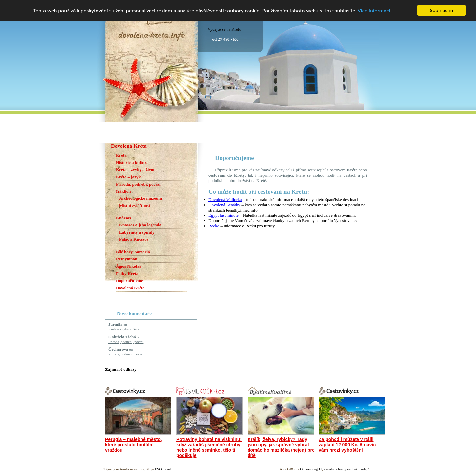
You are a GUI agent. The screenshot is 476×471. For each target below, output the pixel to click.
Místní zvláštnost (135, 205)
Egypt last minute (224, 215)
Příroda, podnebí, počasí (138, 184)
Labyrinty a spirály (137, 232)
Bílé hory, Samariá (133, 252)
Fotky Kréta (127, 273)
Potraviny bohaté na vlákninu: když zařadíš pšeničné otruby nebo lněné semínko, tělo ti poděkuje (209, 447)
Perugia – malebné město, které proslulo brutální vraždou (133, 445)
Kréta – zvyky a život (135, 170)
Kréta (121, 155)
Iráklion (123, 191)
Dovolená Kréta (130, 288)
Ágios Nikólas (128, 266)
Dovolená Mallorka (225, 200)
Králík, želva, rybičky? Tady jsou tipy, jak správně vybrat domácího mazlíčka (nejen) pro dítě (281, 447)
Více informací (374, 10)
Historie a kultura (132, 162)
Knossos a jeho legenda (140, 225)
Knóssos (123, 218)
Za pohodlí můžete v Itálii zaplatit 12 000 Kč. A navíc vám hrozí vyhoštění (347, 445)
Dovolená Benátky (224, 205)
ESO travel (163, 469)
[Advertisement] (285, 146)
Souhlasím (442, 10)
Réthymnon (127, 259)
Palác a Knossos (134, 239)
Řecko (214, 226)
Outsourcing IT (311, 469)
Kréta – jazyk (128, 177)
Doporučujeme (129, 281)
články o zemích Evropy (294, 221)
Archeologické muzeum (141, 198)
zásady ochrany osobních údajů (347, 469)
